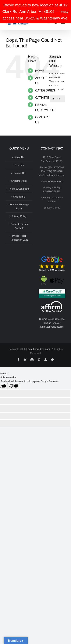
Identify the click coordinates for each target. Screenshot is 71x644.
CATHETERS (44, 98)
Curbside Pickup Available (19, 226)
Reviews (19, 165)
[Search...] (57, 99)
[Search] (53, 99)
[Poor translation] (14, 386)
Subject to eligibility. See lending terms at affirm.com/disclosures (52, 323)
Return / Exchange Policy (19, 207)
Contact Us (19, 173)
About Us (19, 157)
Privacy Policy (19, 216)
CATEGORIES (45, 90)
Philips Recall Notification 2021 (19, 238)
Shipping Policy (19, 181)
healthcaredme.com (39, 349)
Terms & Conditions (19, 189)
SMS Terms (19, 197)
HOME (40, 71)
